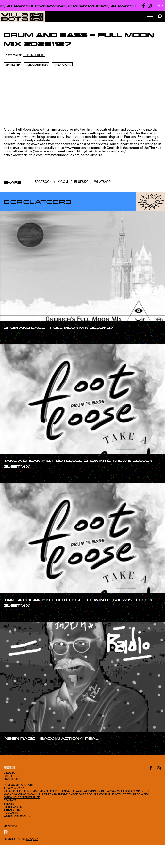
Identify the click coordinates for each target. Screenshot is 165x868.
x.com (63, 182)
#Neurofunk (62, 65)
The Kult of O (34, 55)
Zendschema (13, 810)
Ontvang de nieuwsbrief (22, 797)
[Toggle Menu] (150, 17)
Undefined (32, 839)
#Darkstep (12, 65)
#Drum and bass (37, 65)
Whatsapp (102, 182)
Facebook (43, 182)
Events (9, 804)
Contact (10, 800)
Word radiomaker (17, 816)
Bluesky (81, 182)
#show (14, 337)
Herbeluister (13, 807)
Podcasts (11, 813)
